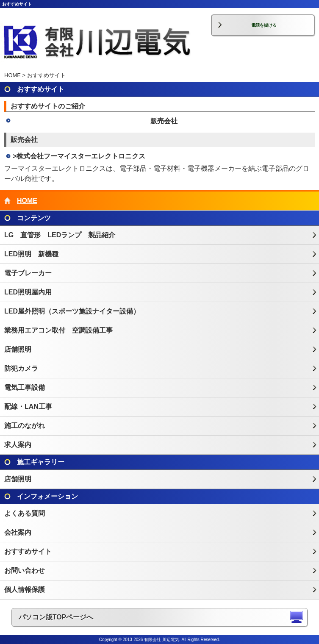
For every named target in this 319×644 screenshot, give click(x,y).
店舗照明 (18, 349)
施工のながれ (25, 426)
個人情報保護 (25, 590)
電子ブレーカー (28, 273)
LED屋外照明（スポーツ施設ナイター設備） (72, 311)
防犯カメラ (21, 368)
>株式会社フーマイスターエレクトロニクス (79, 156)
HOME (12, 75)
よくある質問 (25, 513)
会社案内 (18, 532)
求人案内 (18, 445)
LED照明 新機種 (31, 254)
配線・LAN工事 (28, 407)
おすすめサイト (28, 551)
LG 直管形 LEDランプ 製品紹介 (60, 235)
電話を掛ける (264, 25)
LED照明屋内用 (28, 292)
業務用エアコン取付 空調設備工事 (58, 330)
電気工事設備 (25, 387)
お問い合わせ (25, 570)
